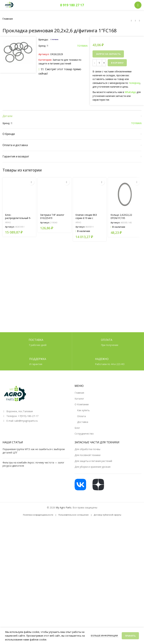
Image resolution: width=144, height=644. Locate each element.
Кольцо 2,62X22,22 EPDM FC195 (121, 407)
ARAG (8, 413)
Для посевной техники (88, 566)
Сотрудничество (84, 545)
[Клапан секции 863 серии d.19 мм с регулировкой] (90, 385)
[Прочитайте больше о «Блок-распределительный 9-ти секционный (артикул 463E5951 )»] (31, 373)
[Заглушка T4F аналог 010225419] (54, 385)
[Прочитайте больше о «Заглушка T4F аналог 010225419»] (67, 373)
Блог (77, 539)
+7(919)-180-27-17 (28, 527)
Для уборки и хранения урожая (93, 578)
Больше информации (105, 636)
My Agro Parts (64, 619)
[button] (102, 373)
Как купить (83, 522)
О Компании (82, 516)
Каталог (79, 510)
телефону (134, 83)
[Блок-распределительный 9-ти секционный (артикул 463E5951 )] (19, 385)
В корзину (117, 63)
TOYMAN (82, 46)
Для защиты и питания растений (93, 572)
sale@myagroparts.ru (26, 532)
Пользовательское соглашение (74, 626)
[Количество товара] (99, 63)
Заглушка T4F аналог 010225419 (52, 407)
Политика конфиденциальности (38, 626)
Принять (130, 636)
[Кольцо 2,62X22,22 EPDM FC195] (125, 385)
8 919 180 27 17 (72, 5)
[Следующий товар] (139, 21)
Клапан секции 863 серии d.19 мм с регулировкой (86, 408)
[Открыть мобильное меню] (138, 5)
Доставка (83, 533)
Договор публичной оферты (108, 626)
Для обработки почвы (87, 561)
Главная (8, 19)
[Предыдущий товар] (131, 21)
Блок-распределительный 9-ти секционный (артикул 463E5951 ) (19, 410)
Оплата (81, 527)
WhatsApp (130, 92)
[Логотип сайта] (9, 5)
